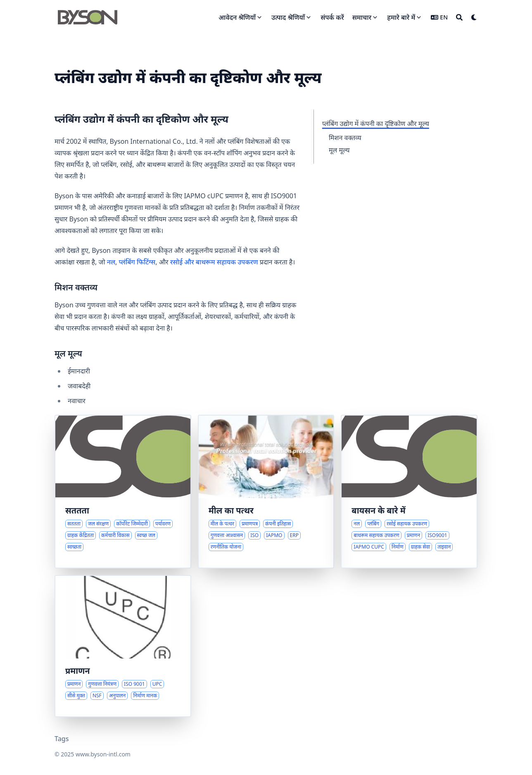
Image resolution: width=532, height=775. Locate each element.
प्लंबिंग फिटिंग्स (137, 262)
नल (111, 262)
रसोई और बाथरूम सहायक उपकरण (214, 262)
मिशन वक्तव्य (345, 138)
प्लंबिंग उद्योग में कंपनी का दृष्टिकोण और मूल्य (376, 124)
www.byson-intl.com (103, 754)
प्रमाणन (78, 671)
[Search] (459, 17)
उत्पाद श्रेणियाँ (288, 17)
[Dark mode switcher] (474, 17)
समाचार (362, 17)
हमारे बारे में (401, 17)
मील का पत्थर (231, 510)
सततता (77, 510)
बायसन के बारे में (378, 510)
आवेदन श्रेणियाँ (237, 17)
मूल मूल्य (339, 150)
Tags (62, 739)
